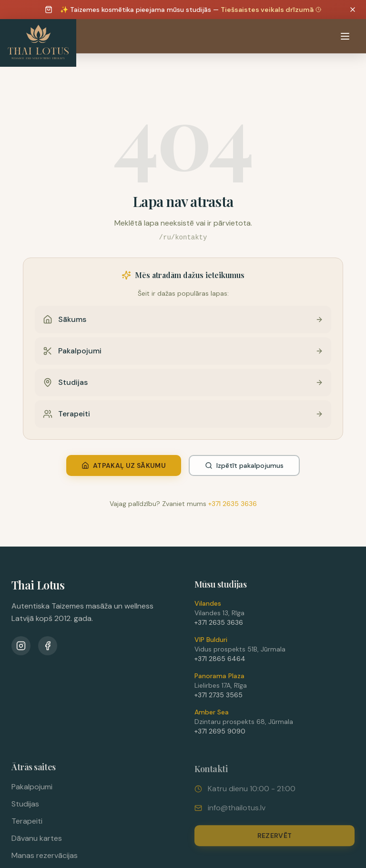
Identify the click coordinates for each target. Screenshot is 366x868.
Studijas (25, 808)
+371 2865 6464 (220, 661)
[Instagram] (21, 647)
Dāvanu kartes (37, 842)
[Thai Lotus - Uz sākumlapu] (38, 43)
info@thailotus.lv (237, 812)
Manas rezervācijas (45, 859)
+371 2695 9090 (220, 734)
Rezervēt (275, 840)
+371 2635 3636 (233, 504)
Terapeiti (27, 825)
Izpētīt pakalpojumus (244, 465)
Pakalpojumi (32, 790)
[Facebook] (48, 647)
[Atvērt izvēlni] (345, 36)
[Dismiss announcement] (353, 10)
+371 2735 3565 (219, 698)
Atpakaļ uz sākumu (124, 465)
